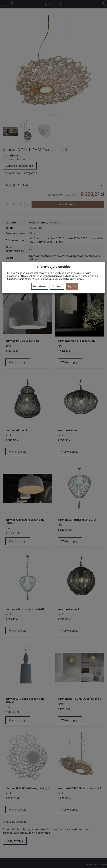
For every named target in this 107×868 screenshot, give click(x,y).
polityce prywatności (73, 279)
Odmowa (57, 286)
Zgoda (72, 286)
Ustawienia (40, 286)
